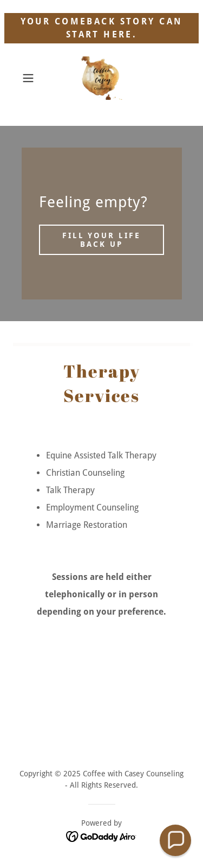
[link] (102, 78)
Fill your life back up (102, 240)
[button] (30, 78)
